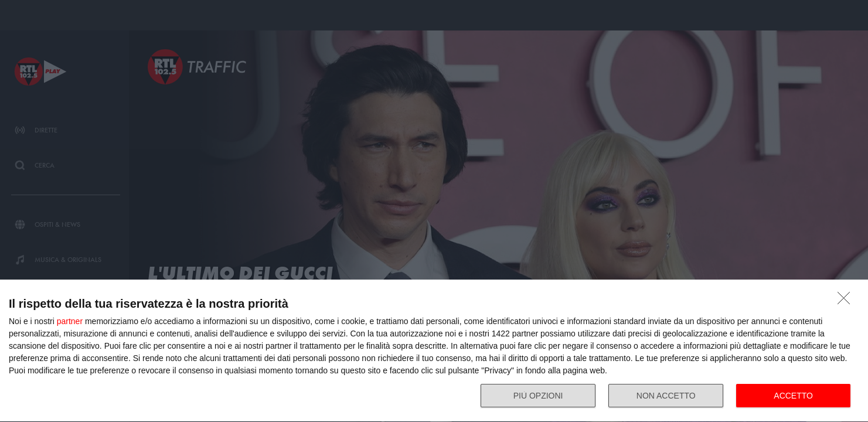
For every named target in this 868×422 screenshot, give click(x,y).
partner (70, 321)
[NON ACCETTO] (847, 301)
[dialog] (434, 351)
